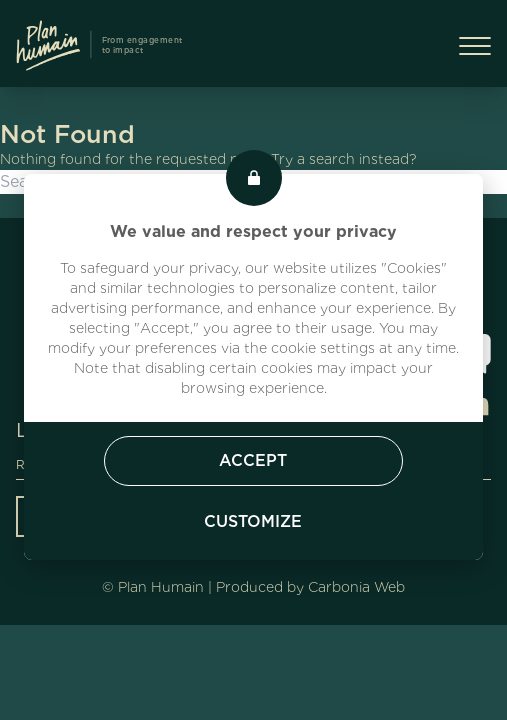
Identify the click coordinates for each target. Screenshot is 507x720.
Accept (253, 460)
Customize (253, 521)
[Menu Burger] (475, 46)
